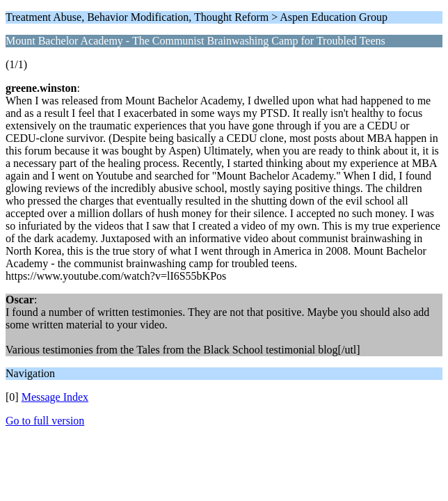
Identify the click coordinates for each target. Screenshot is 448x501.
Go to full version (45, 421)
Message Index (55, 397)
